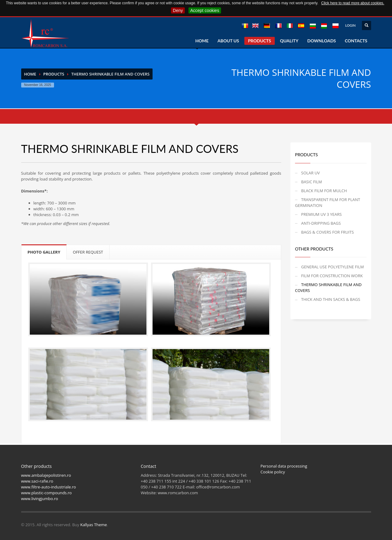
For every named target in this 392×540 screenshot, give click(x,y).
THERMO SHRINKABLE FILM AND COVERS (328, 287)
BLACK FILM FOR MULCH (324, 191)
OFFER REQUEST (88, 252)
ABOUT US (228, 41)
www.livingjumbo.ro (40, 499)
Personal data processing (284, 466)
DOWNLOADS (322, 41)
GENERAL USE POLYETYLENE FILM (332, 267)
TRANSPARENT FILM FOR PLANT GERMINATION (328, 202)
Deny (178, 10)
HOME (202, 41)
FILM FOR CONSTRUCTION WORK (332, 276)
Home (30, 74)
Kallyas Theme (93, 525)
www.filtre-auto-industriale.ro (49, 487)
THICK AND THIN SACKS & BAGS (331, 299)
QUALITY (289, 41)
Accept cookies (205, 10)
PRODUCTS (260, 41)
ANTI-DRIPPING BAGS (321, 223)
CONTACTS (356, 41)
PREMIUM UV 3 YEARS (321, 214)
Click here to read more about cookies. (353, 3)
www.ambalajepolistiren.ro (46, 475)
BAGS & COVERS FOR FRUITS (328, 232)
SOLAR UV (310, 173)
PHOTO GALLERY (44, 252)
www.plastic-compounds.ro (47, 493)
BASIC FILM (312, 182)
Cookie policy (273, 472)
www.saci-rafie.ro (37, 481)
